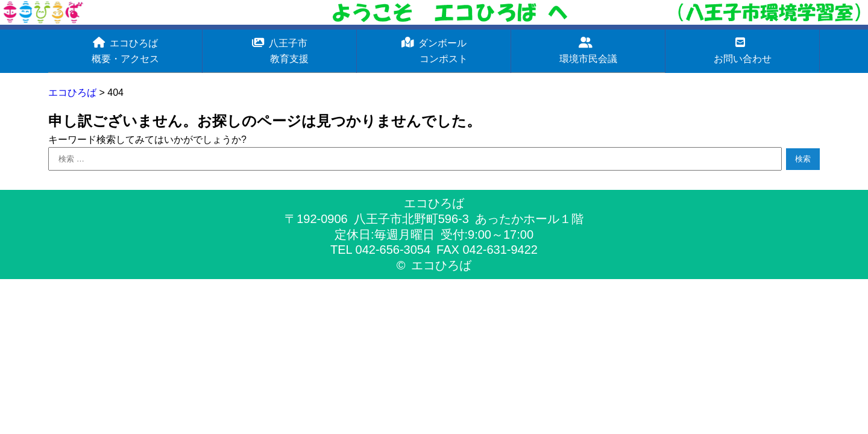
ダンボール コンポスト (434, 50)
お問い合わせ (743, 50)
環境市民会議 (588, 50)
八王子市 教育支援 (280, 50)
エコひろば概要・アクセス (125, 50)
